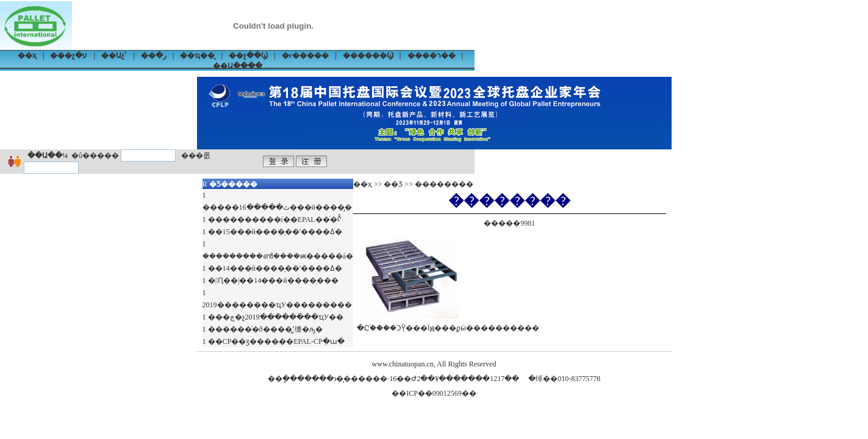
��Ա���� (238, 66)
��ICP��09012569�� (434, 393)
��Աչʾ (114, 55)
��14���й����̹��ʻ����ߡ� (275, 268)
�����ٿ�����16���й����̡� (277, 207)
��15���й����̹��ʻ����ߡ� (275, 232)
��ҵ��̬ (197, 55)
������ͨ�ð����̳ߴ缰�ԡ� (265, 329)
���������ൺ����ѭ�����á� (278, 256)
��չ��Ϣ (248, 55)
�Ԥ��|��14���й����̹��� (273, 280)
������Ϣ (368, 55)
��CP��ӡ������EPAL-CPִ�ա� (276, 341)
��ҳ (27, 55)
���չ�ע (69, 55)
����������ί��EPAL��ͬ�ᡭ (275, 220)
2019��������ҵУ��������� (278, 305)
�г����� (305, 55)
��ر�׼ (154, 55)
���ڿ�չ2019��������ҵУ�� (276, 317)
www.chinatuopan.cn (403, 364)
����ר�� (432, 55)
